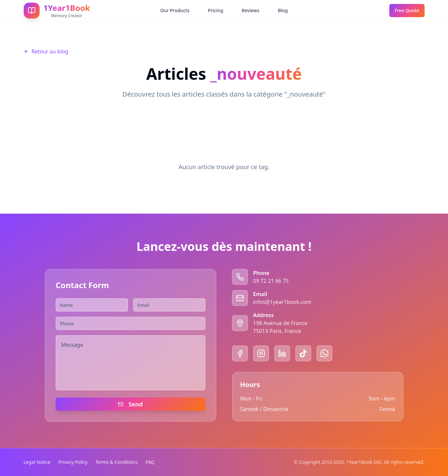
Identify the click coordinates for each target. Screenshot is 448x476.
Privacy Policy (73, 462)
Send (130, 404)
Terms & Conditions (117, 462)
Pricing (216, 10)
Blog (283, 10)
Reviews (251, 10)
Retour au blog (46, 51)
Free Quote (407, 10)
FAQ (150, 462)
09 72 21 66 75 (271, 281)
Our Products (175, 10)
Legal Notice (37, 462)
